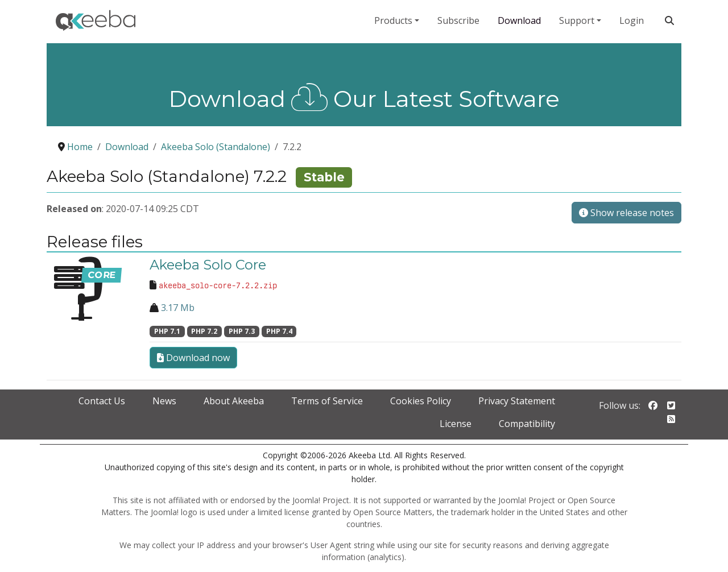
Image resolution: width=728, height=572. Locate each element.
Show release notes (626, 213)
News (164, 401)
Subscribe (458, 20)
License (456, 424)
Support (577, 20)
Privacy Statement (517, 401)
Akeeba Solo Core (208, 265)
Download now (193, 358)
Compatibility (527, 424)
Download (519, 20)
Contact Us (102, 401)
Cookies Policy (421, 401)
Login (632, 20)
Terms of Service (327, 401)
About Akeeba (234, 401)
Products (393, 20)
